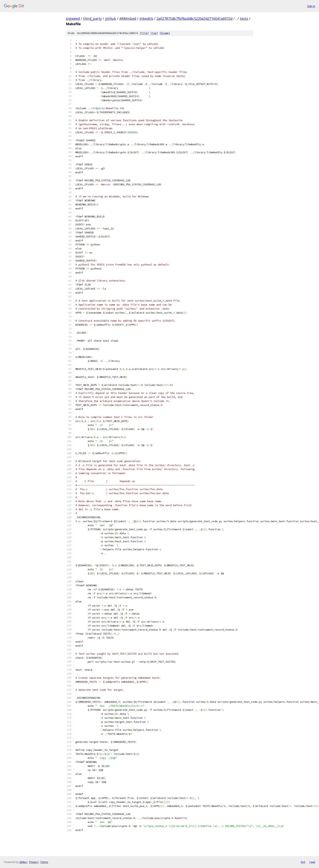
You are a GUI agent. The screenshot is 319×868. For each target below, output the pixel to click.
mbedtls (146, 19)
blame (165, 33)
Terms (44, 862)
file (144, 33)
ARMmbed (128, 19)
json (312, 862)
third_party (92, 19)
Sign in (311, 6)
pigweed (73, 19)
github (111, 19)
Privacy (33, 862)
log (154, 33)
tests (244, 19)
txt (303, 862)
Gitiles (23, 862)
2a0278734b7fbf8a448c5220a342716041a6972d (194, 19)
